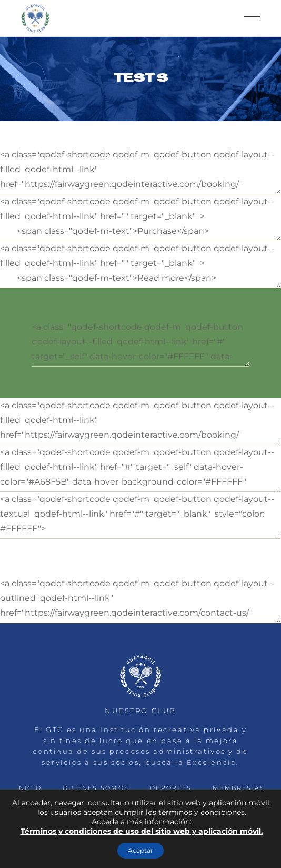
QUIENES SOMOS (96, 788)
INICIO (29, 788)
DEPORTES (171, 788)
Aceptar (140, 850)
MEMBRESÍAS (239, 788)
